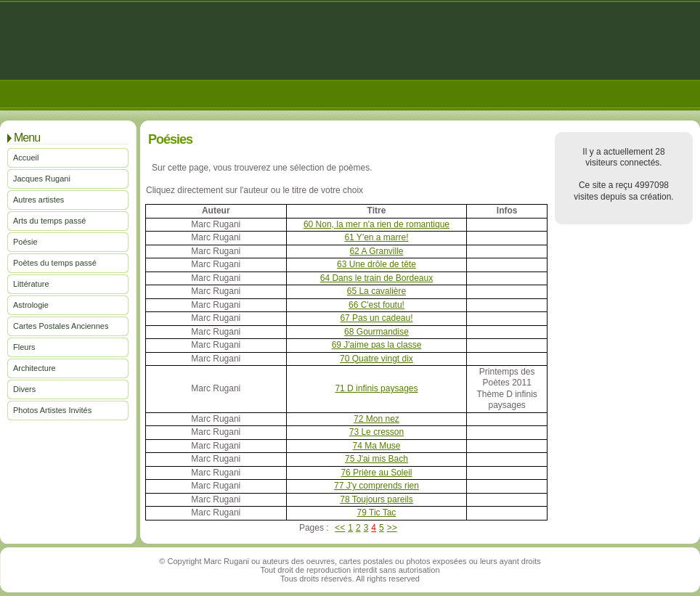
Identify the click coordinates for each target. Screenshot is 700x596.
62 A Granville (376, 251)
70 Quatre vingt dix (377, 359)
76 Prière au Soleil (376, 473)
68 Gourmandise (377, 332)
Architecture (34, 368)
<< (340, 528)
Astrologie (31, 305)
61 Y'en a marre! (376, 237)
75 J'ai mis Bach (377, 459)
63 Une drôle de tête (377, 264)
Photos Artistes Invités (52, 410)
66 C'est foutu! (377, 305)
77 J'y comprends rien (377, 486)
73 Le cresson (377, 432)
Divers (24, 389)
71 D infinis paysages (376, 388)
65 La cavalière (377, 291)
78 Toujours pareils (377, 499)
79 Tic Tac (377, 513)
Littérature (31, 284)
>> (392, 528)
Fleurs (24, 347)
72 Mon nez (377, 419)
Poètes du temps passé (55, 263)
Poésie (25, 242)
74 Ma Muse (376, 446)
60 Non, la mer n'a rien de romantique (377, 224)
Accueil (26, 158)
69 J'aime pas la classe (377, 345)
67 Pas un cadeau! (376, 318)
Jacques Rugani (42, 179)
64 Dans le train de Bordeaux (377, 278)
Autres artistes (38, 200)
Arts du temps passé (49, 221)
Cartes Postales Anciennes (61, 326)
